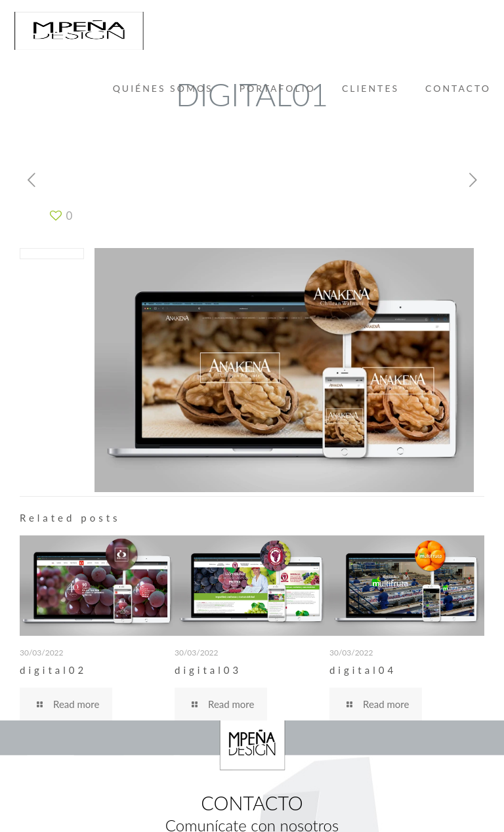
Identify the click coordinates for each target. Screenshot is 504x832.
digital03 (208, 670)
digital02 (53, 670)
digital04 (363, 670)
